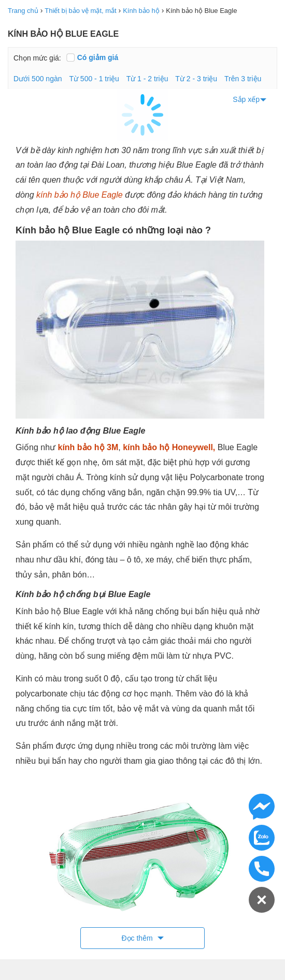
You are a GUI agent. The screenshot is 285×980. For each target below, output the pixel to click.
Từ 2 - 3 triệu (196, 79)
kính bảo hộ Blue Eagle (80, 195)
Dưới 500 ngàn (38, 79)
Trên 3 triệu (243, 79)
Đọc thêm (138, 938)
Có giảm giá (92, 57)
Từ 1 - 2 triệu (147, 79)
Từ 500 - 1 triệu (94, 79)
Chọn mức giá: (37, 58)
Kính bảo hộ (141, 11)
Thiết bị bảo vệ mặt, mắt (80, 11)
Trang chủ (23, 11)
